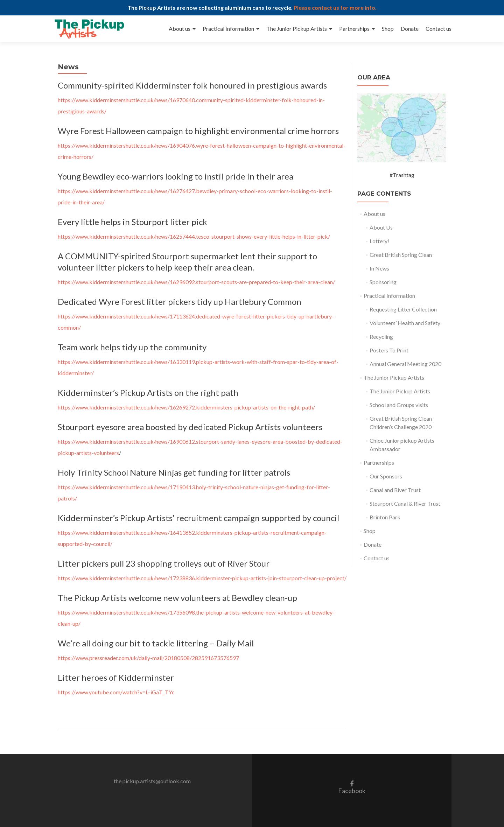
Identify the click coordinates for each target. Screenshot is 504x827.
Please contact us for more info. (335, 8)
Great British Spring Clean (401, 255)
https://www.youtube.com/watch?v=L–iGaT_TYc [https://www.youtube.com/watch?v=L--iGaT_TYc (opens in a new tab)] (116, 692)
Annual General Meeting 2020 (405, 364)
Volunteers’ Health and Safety (405, 323)
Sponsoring (383, 282)
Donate (410, 29)
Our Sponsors (386, 476)
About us (180, 29)
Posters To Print (389, 350)
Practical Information (228, 29)
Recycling (381, 337)
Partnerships (354, 29)
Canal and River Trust (395, 490)
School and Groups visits (399, 405)
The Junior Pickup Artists (297, 29)
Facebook (352, 787)
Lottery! (379, 241)
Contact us (439, 29)
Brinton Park (385, 517)
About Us (381, 227)
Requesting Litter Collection (403, 309)
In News (379, 268)
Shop (388, 29)
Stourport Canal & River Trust (405, 503)
